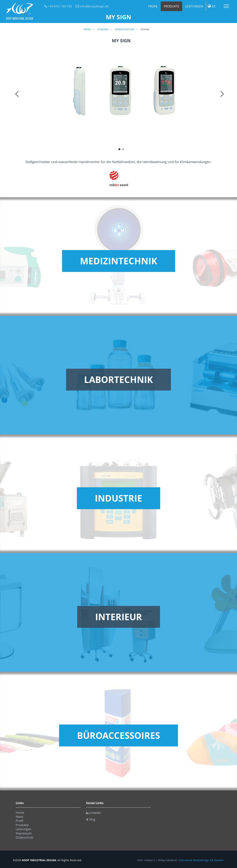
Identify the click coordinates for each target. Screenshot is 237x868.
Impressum (24, 833)
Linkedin (94, 813)
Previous (18, 98)
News (20, 817)
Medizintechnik (125, 29)
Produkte (171, 6)
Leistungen (194, 6)
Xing (91, 819)
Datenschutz (25, 837)
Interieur (119, 617)
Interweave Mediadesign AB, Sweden (201, 860)
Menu (226, 6)
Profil (153, 6)
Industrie (118, 498)
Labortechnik (118, 380)
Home (87, 29)
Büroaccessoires (118, 735)
